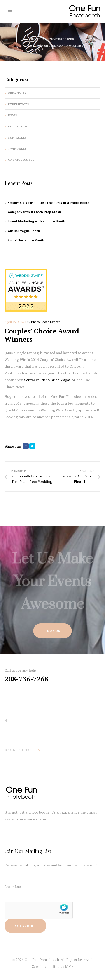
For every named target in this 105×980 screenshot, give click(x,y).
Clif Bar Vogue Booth (24, 231)
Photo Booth (20, 126)
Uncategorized (61, 39)
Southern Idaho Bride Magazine (50, 380)
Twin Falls (17, 149)
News (13, 115)
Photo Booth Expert (45, 322)
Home (36, 39)
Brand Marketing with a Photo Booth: (37, 221)
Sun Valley (17, 137)
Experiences (19, 104)
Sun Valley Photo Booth (26, 240)
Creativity (17, 93)
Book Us (52, 631)
